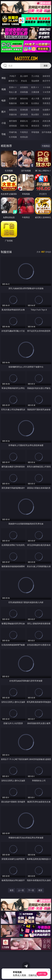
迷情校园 (13, 126)
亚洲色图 (24, 110)
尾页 (40, 890)
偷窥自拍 (13, 110)
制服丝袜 (13, 103)
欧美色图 (35, 110)
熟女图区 (35, 114)
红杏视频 (13, 137)
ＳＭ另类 (46, 92)
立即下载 (42, 974)
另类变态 (46, 103)
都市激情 (13, 121)
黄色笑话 (35, 126)
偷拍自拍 (24, 98)
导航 (4, 134)
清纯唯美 (24, 114)
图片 (4, 112)
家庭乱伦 (24, 121)
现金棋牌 (35, 81)
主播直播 (35, 92)
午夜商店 (24, 132)
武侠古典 (46, 121)
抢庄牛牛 (46, 81)
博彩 (4, 78)
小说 (4, 123)
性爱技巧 (46, 126)
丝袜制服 (24, 92)
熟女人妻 (13, 92)
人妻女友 (35, 121)
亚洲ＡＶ (13, 87)
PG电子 (13, 76)
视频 (4, 89)
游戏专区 (46, 76)
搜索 (46, 66)
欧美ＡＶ (35, 87)
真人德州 (24, 76)
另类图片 (46, 114)
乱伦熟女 (35, 103)
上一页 (21, 890)
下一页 (31, 890)
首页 (12, 890)
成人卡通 (35, 98)
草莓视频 (35, 132)
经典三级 (24, 103)
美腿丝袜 (13, 114)
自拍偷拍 (24, 87)
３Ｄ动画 (46, 87)
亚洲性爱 (13, 98)
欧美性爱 (46, 98)
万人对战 (35, 76)
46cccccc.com (26, 59)
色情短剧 (24, 137)
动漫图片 (46, 110)
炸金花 (24, 81)
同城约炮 (13, 132)
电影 (4, 100)
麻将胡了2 (13, 81)
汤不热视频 (46, 132)
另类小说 (24, 126)
